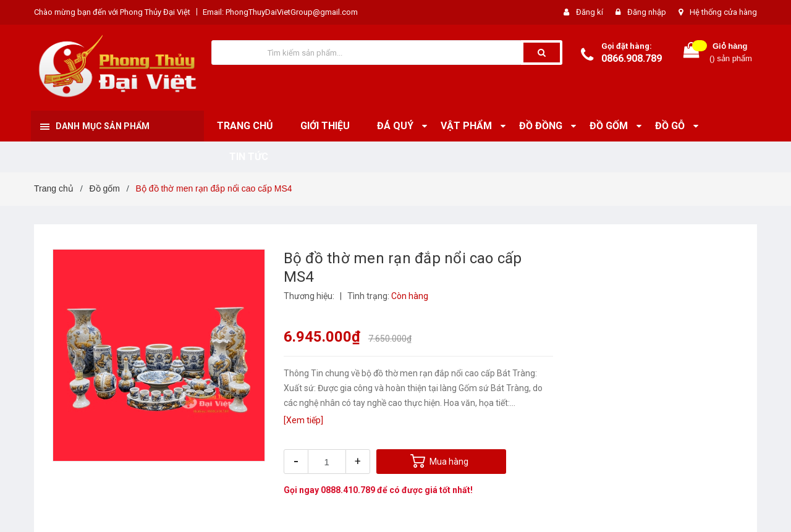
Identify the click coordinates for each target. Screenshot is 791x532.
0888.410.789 (348, 490)
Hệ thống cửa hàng (723, 12)
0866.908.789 (632, 58)
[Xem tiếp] (303, 420)
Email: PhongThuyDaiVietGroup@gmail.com (280, 12)
